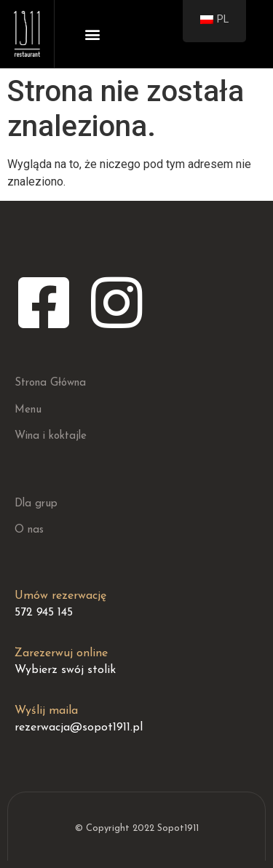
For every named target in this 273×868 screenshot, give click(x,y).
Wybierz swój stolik (65, 670)
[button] (93, 34)
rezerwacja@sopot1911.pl (79, 728)
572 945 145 (44, 613)
